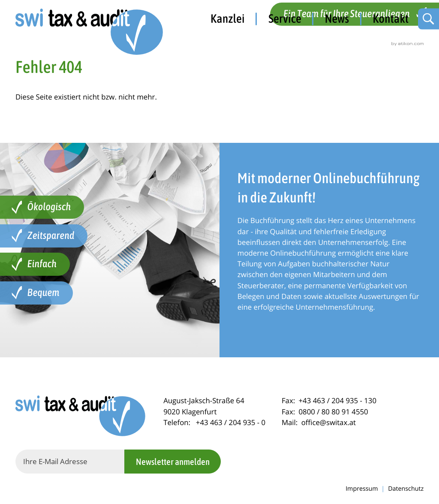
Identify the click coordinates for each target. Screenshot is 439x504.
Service (285, 18)
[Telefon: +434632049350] (231, 422)
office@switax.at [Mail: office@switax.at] (329, 422)
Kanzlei (228, 18)
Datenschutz (406, 489)
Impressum (362, 489)
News (337, 18)
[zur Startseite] (90, 33)
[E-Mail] (70, 462)
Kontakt (391, 18)
